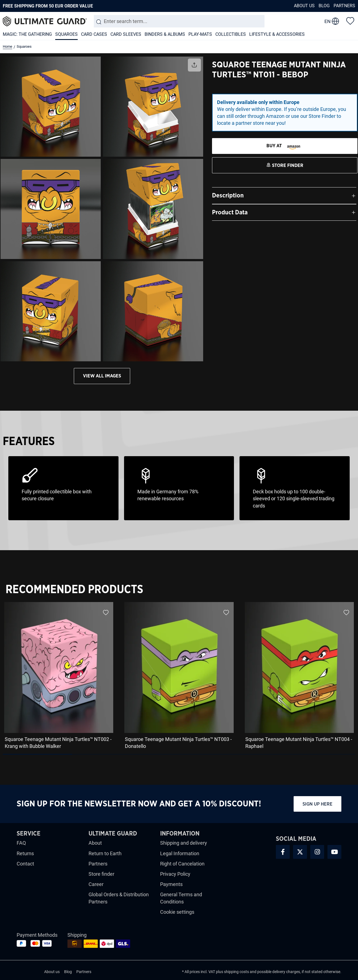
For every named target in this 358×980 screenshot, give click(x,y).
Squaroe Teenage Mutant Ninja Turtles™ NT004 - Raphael (299, 743)
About (95, 843)
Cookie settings (177, 912)
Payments (171, 884)
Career (96, 884)
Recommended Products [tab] (74, 590)
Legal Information (180, 853)
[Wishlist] (350, 21)
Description (228, 196)
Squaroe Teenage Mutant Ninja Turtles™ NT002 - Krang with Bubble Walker (58, 743)
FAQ (21, 843)
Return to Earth (105, 853)
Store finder (101, 874)
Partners (344, 6)
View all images (102, 376)
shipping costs (236, 972)
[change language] (332, 21)
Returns (25, 853)
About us (304, 6)
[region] (179, 677)
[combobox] (179, 21)
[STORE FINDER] (285, 146)
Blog (324, 6)
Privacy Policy (175, 874)
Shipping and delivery (184, 843)
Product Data (230, 212)
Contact (25, 864)
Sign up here (317, 804)
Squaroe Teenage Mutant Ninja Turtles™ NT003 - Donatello (178, 743)
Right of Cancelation (182, 864)
